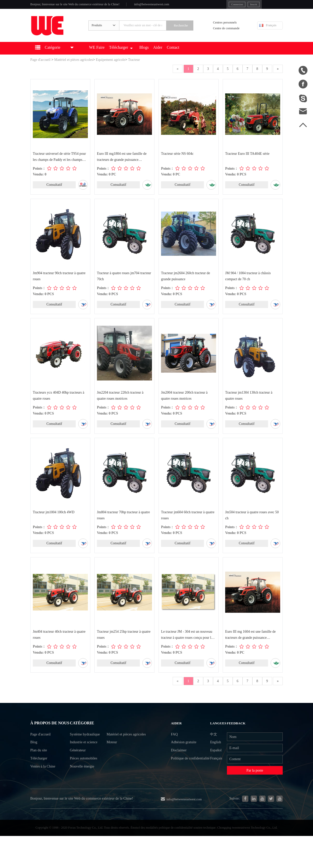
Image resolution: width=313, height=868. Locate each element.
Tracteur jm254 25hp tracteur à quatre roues (124, 643)
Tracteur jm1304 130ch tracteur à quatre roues (249, 403)
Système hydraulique (86, 749)
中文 (213, 749)
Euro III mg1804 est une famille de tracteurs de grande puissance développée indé (122, 164)
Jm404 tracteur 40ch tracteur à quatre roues (59, 643)
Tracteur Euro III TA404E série (247, 160)
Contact (192, 55)
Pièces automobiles (85, 776)
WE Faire (105, 55)
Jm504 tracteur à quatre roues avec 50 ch (252, 523)
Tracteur (134, 66)
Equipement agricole (111, 66)
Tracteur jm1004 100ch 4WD (54, 520)
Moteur (117, 758)
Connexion (216, 5)
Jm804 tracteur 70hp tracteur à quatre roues (124, 523)
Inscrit (234, 5)
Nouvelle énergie (83, 785)
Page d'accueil (40, 66)
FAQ (174, 749)
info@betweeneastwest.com (168, 5)
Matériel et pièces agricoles (74, 66)
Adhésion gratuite (184, 758)
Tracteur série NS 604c (178, 160)
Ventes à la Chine (44, 792)
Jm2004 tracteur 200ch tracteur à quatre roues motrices (185, 403)
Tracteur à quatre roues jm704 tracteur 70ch (124, 283)
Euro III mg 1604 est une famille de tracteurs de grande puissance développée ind (251, 644)
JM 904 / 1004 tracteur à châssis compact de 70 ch (248, 283)
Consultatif (54, 191)
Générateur (78, 767)
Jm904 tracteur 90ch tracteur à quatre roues (59, 283)
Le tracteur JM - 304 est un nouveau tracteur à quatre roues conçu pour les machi (188, 644)
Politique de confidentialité (181, 781)
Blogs (159, 55)
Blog (34, 765)
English (215, 758)
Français (268, 29)
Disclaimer (179, 767)
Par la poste (255, 789)
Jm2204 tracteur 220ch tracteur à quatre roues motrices (120, 403)
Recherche (187, 30)
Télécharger (133, 55)
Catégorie (83, 736)
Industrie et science (85, 758)
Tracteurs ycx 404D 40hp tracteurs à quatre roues (59, 403)
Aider (174, 55)
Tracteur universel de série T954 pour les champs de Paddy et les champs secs (60, 164)
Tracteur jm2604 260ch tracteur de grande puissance (186, 283)
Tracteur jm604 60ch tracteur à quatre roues (188, 523)
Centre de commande (228, 33)
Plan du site (40, 774)
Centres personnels (227, 26)
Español (215, 767)
